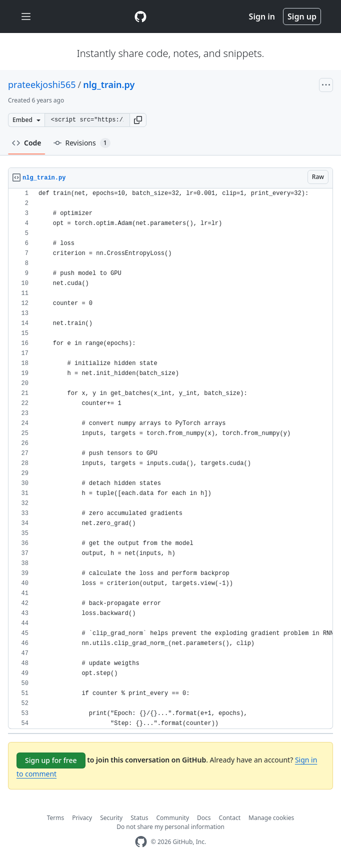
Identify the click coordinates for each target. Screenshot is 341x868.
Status (139, 818)
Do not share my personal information (170, 827)
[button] (138, 120)
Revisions (82, 143)
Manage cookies (271, 818)
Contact (230, 818)
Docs (204, 818)
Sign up (302, 16)
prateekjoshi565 (42, 84)
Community (172, 818)
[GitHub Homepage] (141, 842)
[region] (170, 459)
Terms (56, 818)
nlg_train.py (109, 84)
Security (111, 818)
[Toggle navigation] (26, 17)
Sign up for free (51, 760)
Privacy (82, 818)
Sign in (262, 16)
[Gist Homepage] (140, 16)
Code (27, 143)
